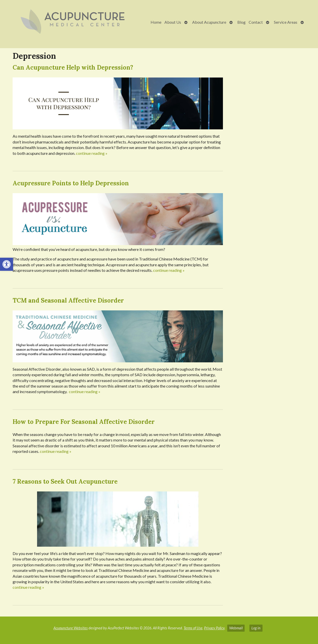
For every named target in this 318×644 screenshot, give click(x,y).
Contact (256, 22)
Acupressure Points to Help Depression (71, 183)
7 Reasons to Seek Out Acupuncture (65, 481)
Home (156, 22)
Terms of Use (193, 628)
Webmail (236, 628)
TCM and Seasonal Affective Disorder (68, 300)
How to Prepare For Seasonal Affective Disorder (84, 422)
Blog (241, 22)
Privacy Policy (214, 628)
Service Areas (286, 22)
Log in (256, 628)
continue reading (92, 153)
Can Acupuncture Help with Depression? (73, 67)
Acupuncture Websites (71, 628)
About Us (173, 22)
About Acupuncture (209, 22)
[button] (7, 264)
